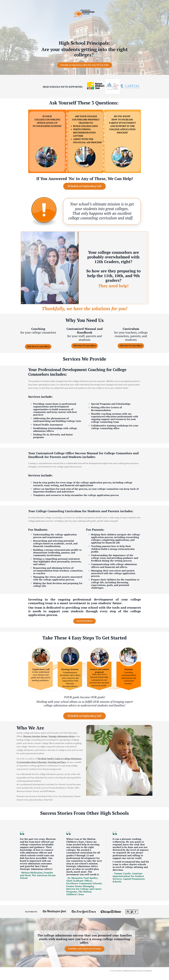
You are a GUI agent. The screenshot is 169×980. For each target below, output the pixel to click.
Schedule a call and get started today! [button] (84, 954)
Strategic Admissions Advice (62, 741)
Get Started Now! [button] (84, 625)
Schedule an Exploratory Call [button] (84, 186)
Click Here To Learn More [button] (38, 347)
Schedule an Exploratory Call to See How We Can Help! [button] (85, 65)
